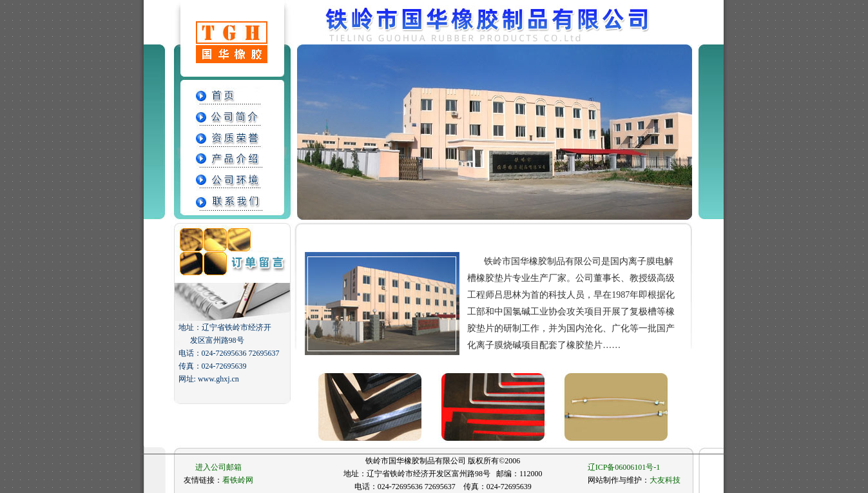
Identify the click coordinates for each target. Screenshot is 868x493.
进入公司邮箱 (218, 467)
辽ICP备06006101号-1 (624, 467)
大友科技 (665, 480)
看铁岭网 (238, 480)
